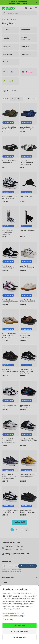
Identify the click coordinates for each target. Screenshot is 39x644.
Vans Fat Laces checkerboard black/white (7, 232)
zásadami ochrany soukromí (12, 572)
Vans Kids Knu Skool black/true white (9, 197)
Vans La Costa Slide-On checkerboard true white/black (27, 163)
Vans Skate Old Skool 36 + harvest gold (28, 476)
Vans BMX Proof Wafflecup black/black (10, 370)
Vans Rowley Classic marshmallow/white (28, 301)
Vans (8, 19)
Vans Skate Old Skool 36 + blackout (27, 511)
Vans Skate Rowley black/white (9, 406)
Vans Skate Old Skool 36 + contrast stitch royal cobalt (9, 476)
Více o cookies (8, 620)
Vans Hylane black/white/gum (8, 267)
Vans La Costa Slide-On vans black (9, 162)
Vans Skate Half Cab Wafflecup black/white (28, 440)
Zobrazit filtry (10, 91)
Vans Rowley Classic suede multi (27, 267)
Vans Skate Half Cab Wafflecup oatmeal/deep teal (9, 441)
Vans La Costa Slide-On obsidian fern (9, 128)
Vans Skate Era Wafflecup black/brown (25, 336)
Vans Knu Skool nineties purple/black (10, 301)
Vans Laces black (26, 197)
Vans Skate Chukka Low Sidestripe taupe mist (9, 336)
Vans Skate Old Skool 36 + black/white (10, 511)
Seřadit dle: (5, 99)
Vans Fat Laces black (28, 230)
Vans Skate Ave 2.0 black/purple (26, 406)
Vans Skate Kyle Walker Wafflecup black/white (27, 371)
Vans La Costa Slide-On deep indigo (27, 128)
